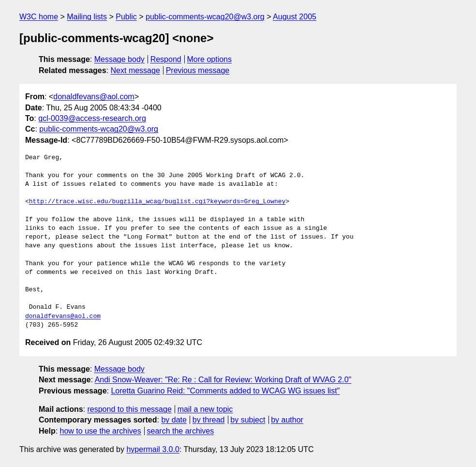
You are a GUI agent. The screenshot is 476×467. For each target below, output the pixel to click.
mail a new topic (205, 409)
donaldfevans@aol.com (94, 97)
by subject (248, 420)
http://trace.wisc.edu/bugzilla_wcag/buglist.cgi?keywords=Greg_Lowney (157, 202)
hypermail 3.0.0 (153, 449)
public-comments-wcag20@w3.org (205, 17)
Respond (166, 59)
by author (287, 420)
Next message (135, 70)
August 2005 (295, 17)
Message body (119, 59)
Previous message (198, 70)
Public (126, 17)
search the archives (181, 431)
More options (210, 59)
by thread (209, 420)
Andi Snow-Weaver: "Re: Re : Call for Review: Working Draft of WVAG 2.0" (223, 380)
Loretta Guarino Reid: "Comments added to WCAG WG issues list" (225, 391)
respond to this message (129, 409)
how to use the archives (101, 431)
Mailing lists (87, 17)
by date (174, 420)
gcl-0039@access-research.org (92, 118)
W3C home (39, 17)
